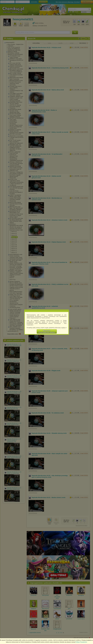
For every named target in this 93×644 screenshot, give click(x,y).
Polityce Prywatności (81, 642)
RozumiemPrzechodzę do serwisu (47, 331)
